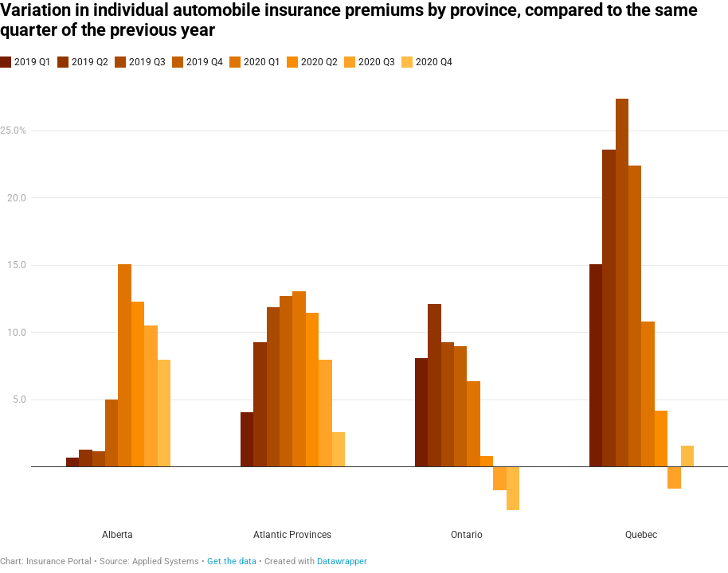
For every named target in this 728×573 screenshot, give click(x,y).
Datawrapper (342, 561)
